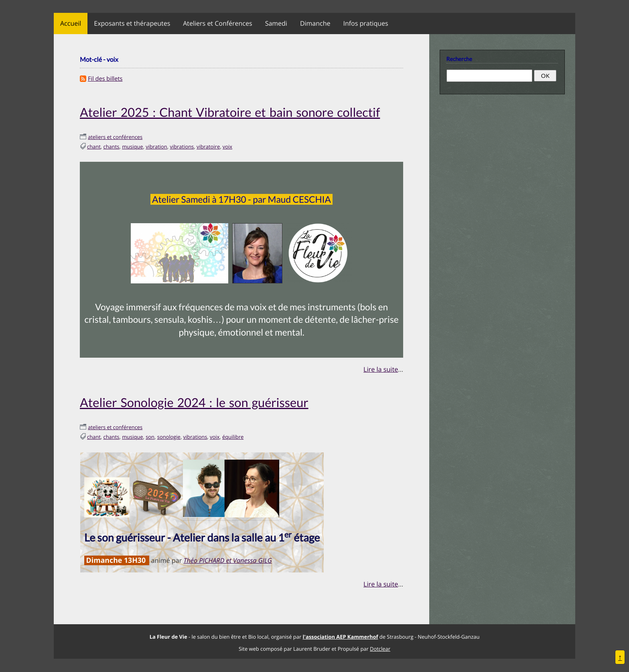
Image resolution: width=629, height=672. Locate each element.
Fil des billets (105, 79)
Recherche (459, 59)
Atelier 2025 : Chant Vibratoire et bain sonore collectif (230, 112)
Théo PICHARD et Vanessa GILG (227, 560)
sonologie (169, 437)
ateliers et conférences (115, 137)
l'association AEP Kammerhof (341, 637)
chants (112, 147)
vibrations (182, 147)
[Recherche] (490, 75)
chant (94, 147)
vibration (156, 147)
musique (132, 147)
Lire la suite (381, 369)
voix (227, 147)
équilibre (233, 437)
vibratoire (208, 147)
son (150, 437)
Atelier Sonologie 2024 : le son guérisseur (194, 402)
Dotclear (380, 649)
